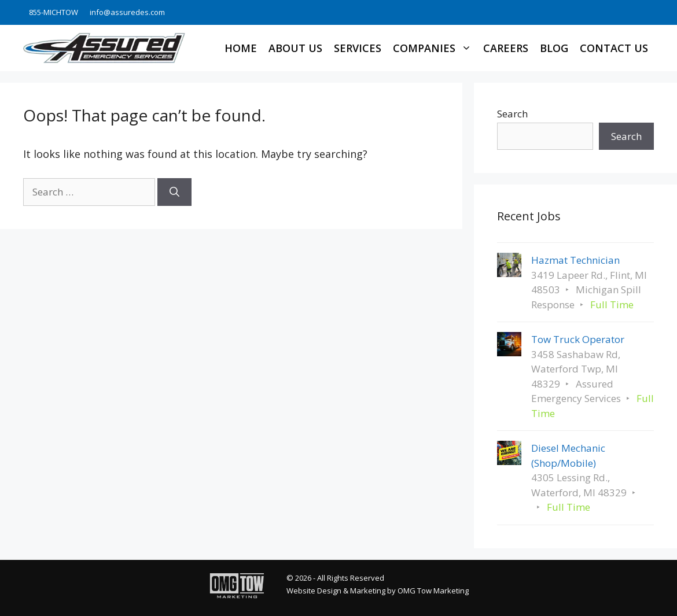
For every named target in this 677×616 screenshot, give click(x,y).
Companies (435, 48)
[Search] (174, 192)
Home (241, 48)
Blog (554, 48)
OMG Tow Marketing (433, 591)
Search (512, 114)
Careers (506, 48)
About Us (295, 48)
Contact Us (614, 48)
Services (358, 48)
